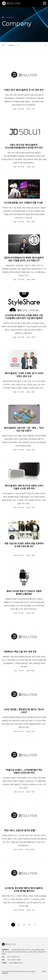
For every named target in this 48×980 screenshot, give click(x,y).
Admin (44, 972)
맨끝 (35, 925)
